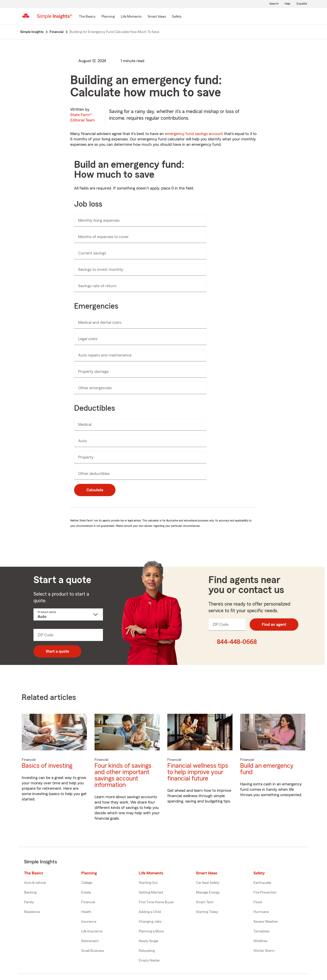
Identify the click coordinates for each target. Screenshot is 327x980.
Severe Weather (266, 922)
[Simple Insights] (55, 18)
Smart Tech (205, 902)
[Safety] (177, 17)
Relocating (147, 951)
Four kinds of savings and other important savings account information (123, 775)
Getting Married (151, 893)
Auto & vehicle (35, 883)
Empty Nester (149, 961)
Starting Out (148, 883)
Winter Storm (264, 951)
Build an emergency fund (267, 769)
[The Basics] (87, 17)
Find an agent (274, 625)
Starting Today (207, 912)
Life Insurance (92, 931)
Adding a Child (150, 912)
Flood (258, 902)
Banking (30, 893)
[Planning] (108, 17)
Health (86, 912)
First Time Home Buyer (156, 902)
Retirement (90, 941)
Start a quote (57, 651)
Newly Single (149, 941)
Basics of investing (47, 766)
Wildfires (260, 941)
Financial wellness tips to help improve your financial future (198, 772)
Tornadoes (261, 931)
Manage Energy (208, 893)
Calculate (95, 490)
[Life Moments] (131, 17)
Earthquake (262, 883)
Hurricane (261, 912)
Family (29, 902)
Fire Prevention (265, 893)
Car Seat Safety (208, 883)
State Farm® (83, 118)
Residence (32, 912)
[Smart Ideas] (157, 17)
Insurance (89, 922)
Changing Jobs (150, 922)
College (87, 883)
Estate (86, 893)
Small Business (93, 951)
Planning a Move (151, 931)
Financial (88, 902)
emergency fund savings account (194, 134)
